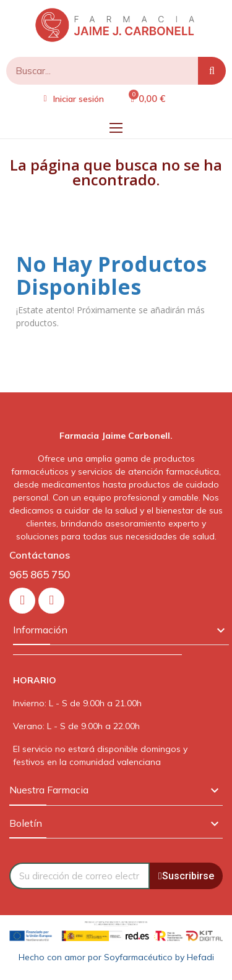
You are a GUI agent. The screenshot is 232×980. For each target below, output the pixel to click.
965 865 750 (40, 574)
